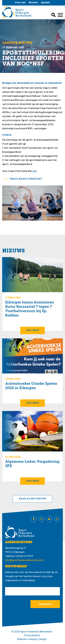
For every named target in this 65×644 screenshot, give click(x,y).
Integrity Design (37, 639)
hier (35, 171)
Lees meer (32, 330)
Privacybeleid (32, 635)
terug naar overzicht (26, 179)
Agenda (45, 3)
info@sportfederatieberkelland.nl (24, 560)
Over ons (20, 3)
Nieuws (33, 3)
